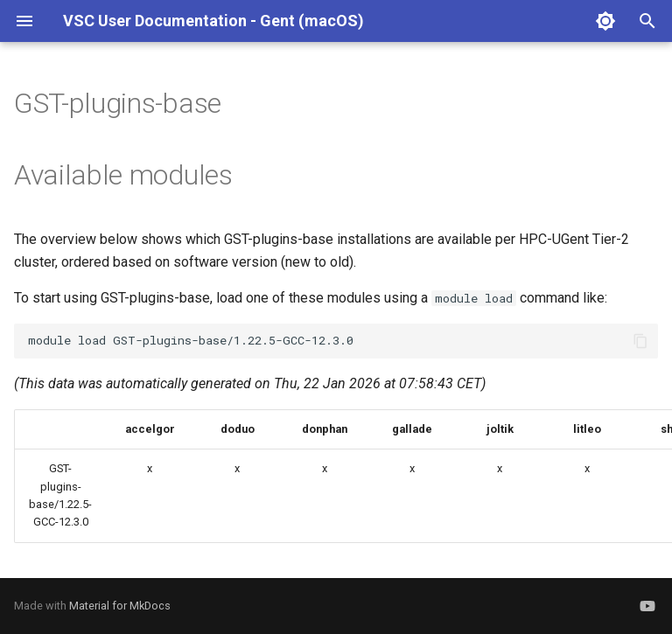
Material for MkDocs (120, 606)
